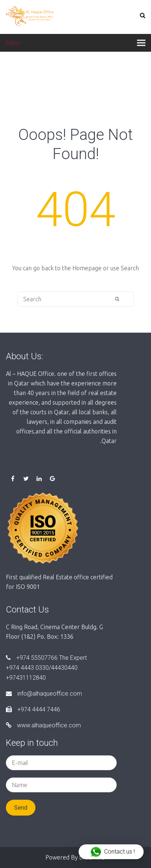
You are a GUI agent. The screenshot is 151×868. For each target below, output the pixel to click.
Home (14, 74)
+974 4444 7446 (33, 709)
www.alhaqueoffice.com (43, 725)
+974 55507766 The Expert (46, 658)
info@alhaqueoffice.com (44, 694)
